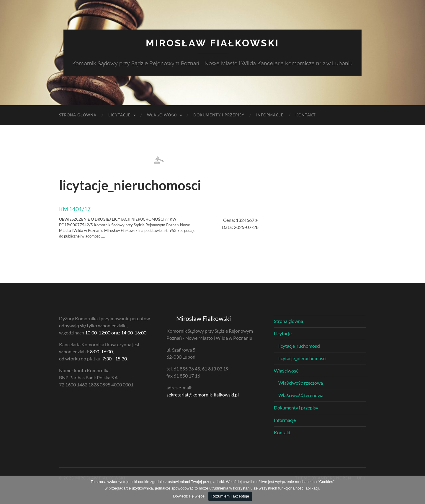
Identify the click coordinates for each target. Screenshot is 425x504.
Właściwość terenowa (301, 395)
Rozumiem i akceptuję (230, 496)
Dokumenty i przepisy (219, 115)
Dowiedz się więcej (189, 496)
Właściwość (162, 115)
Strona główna (78, 115)
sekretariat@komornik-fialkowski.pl (203, 395)
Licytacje (120, 115)
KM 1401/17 (75, 209)
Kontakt (306, 115)
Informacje (270, 115)
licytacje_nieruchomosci (302, 358)
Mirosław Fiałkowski (212, 43)
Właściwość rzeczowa (301, 383)
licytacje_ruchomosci (299, 346)
